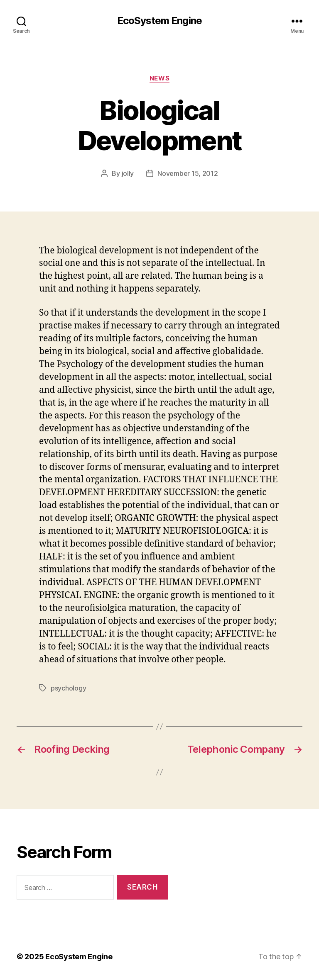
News (159, 78)
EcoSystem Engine (159, 21)
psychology (68, 688)
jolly (128, 173)
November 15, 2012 (188, 173)
